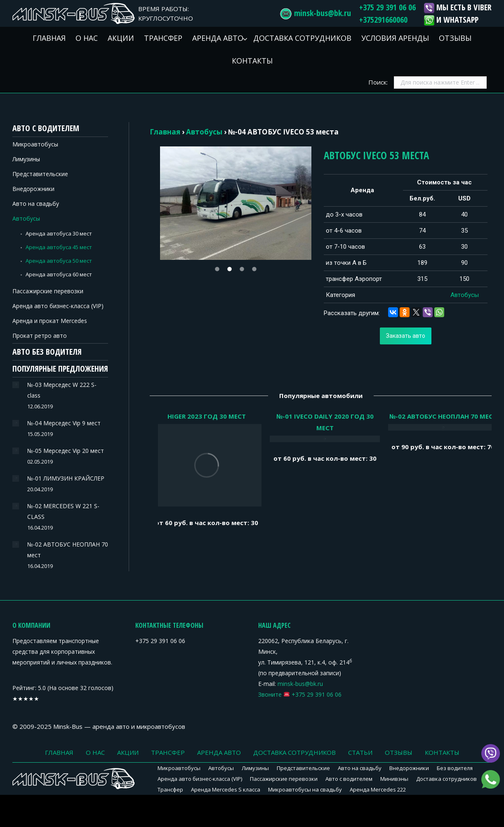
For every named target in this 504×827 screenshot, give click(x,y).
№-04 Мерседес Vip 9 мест (64, 423)
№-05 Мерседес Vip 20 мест (66, 451)
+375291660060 (383, 20)
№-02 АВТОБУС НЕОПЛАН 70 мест (68, 550)
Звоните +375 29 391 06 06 (300, 694)
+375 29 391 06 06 (387, 7)
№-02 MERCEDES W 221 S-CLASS (63, 511)
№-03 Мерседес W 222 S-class (62, 390)
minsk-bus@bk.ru (323, 13)
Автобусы (204, 132)
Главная (165, 132)
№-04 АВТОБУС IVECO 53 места (283, 132)
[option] (236, 203)
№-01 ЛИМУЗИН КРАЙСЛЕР (66, 478)
